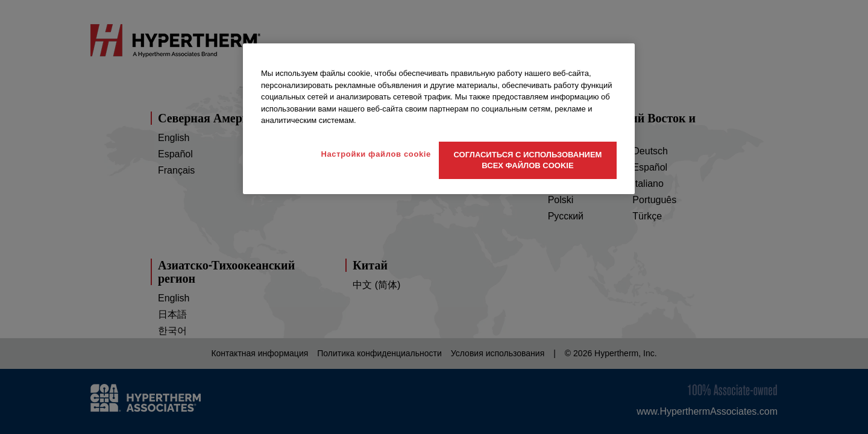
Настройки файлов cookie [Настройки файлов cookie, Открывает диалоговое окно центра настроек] (376, 154)
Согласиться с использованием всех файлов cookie (528, 160)
